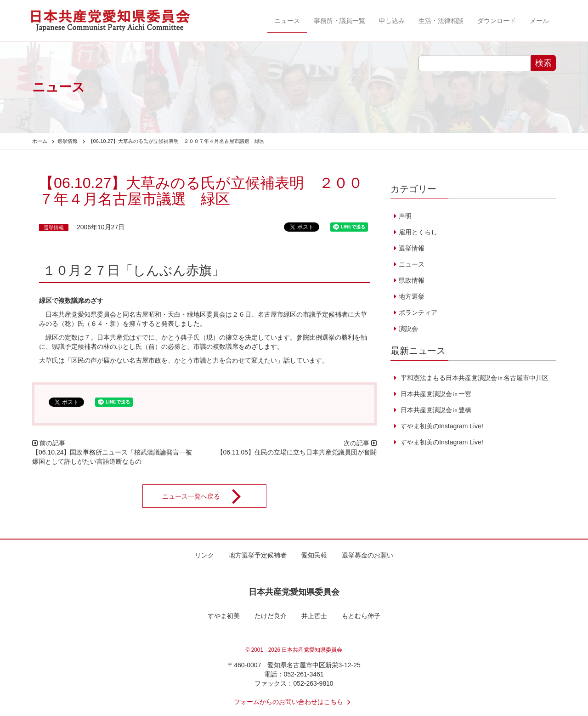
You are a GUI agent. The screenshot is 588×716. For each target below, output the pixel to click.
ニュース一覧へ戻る (208, 496)
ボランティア (418, 313)
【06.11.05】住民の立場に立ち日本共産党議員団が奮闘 (297, 452)
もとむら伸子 (361, 616)
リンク (204, 555)
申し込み (392, 21)
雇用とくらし (418, 232)
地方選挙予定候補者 (258, 555)
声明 (405, 216)
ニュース (287, 21)
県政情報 (412, 280)
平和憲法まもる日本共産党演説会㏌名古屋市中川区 (474, 378)
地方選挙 (412, 296)
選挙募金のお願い (367, 555)
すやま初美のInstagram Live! (441, 426)
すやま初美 (224, 616)
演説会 (408, 329)
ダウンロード (497, 21)
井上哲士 (314, 616)
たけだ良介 (271, 616)
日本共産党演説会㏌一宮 (435, 394)
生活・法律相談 (441, 21)
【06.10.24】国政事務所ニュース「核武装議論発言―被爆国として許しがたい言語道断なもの (112, 457)
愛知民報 (314, 555)
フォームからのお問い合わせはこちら (294, 702)
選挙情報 (54, 227)
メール (539, 21)
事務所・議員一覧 (339, 21)
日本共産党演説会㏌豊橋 (435, 410)
